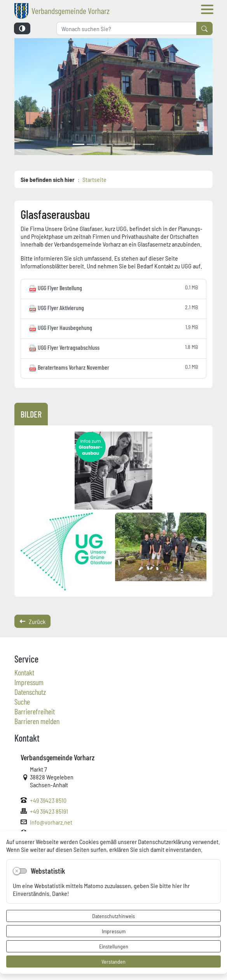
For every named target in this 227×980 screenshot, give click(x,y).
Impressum (114, 931)
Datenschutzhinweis (113, 916)
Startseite (94, 179)
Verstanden (113, 961)
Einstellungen (114, 946)
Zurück (32, 621)
